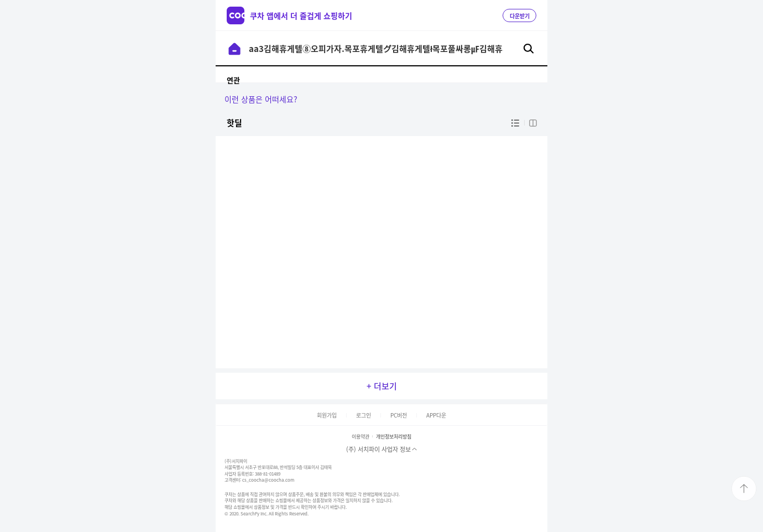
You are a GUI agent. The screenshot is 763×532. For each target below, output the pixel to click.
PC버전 (399, 415)
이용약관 (360, 437)
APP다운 (436, 415)
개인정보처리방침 (394, 437)
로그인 (364, 415)
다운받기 (520, 16)
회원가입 (327, 415)
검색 (529, 49)
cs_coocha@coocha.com (268, 480)
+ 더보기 (382, 386)
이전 (234, 49)
